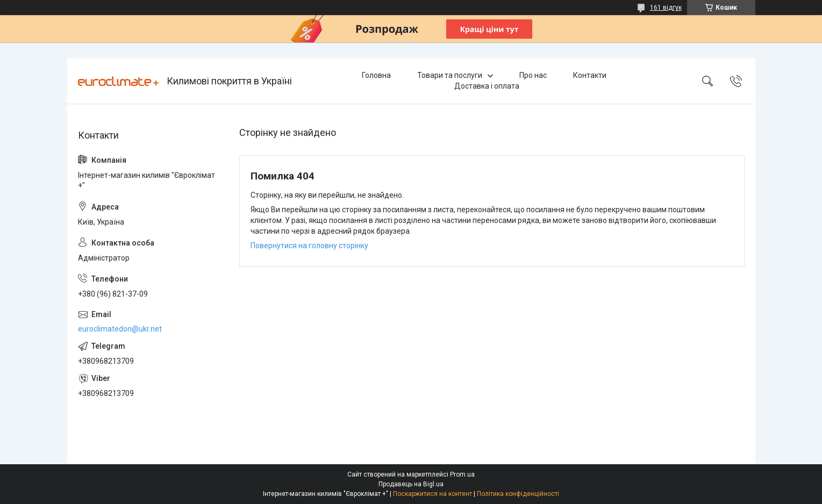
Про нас (533, 75)
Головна (376, 75)
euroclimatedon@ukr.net (120, 329)
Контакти (590, 75)
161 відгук (666, 8)
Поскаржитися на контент (433, 494)
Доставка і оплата (487, 86)
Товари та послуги (450, 75)
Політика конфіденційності (518, 494)
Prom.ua (462, 474)
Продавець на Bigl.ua (411, 484)
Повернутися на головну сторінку (309, 246)
